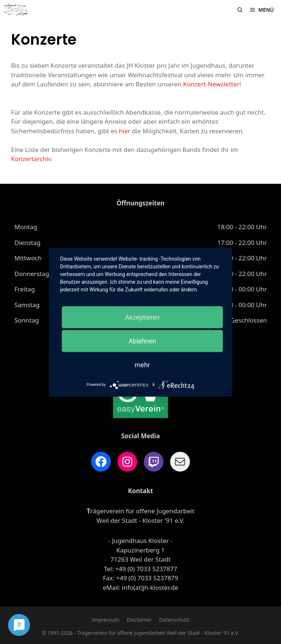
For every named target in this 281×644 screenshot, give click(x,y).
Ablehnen (142, 341)
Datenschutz (174, 620)
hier (125, 131)
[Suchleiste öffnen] (240, 10)
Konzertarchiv (31, 159)
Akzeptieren (143, 317)
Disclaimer (139, 620)
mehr (142, 364)
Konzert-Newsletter (211, 84)
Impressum (106, 620)
